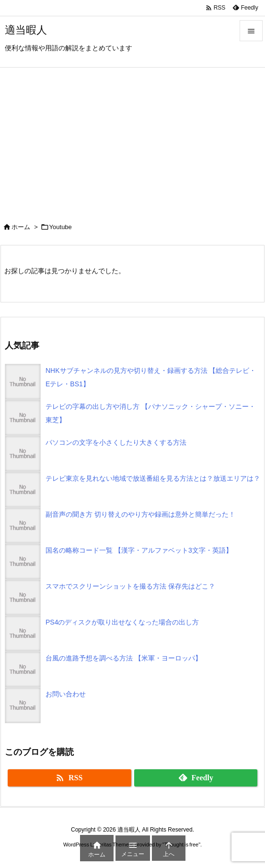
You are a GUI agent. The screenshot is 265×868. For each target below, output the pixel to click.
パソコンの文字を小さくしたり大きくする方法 (116, 442)
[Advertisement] (132, 139)
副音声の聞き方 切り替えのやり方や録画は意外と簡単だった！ (140, 514)
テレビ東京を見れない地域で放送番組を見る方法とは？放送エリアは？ (153, 478)
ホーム (21, 227)
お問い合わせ (66, 694)
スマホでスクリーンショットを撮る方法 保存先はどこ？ (130, 586)
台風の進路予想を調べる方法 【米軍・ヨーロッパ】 (124, 658)
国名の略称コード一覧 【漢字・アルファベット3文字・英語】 (139, 550)
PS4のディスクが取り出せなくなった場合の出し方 (122, 622)
